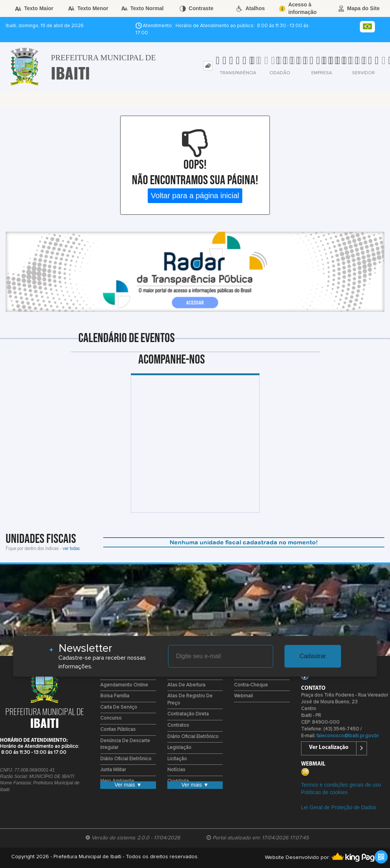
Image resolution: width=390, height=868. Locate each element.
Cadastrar (313, 656)
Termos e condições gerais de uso (341, 785)
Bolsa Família (115, 696)
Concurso (111, 718)
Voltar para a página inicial (195, 196)
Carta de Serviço (119, 707)
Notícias (176, 770)
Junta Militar (113, 770)
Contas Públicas (118, 730)
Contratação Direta (188, 714)
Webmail (243, 696)
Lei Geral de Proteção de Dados (339, 807)
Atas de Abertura (186, 685)
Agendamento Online (124, 685)
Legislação (179, 748)
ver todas (71, 548)
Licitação (177, 759)
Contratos (178, 725)
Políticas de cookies (324, 792)
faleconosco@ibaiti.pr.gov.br (348, 736)
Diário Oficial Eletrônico (126, 759)
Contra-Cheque (251, 685)
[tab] (208, 66)
